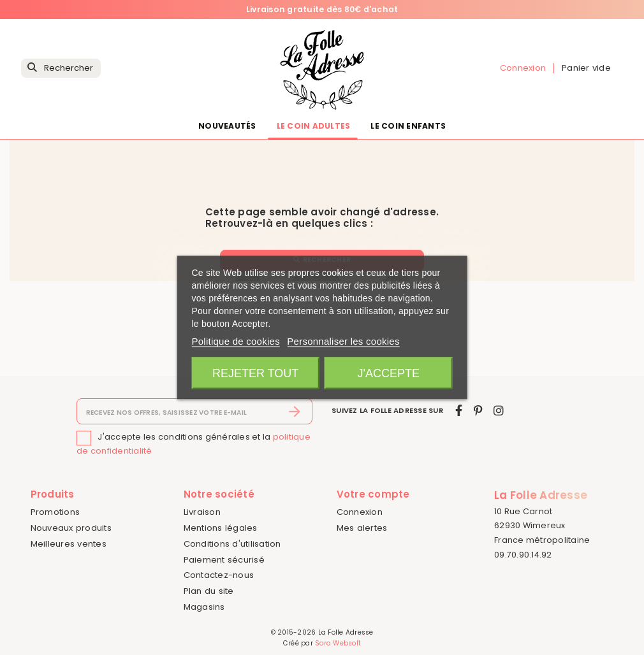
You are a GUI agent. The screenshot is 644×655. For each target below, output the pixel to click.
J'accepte (389, 373)
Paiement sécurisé (224, 560)
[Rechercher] (61, 68)
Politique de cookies (235, 341)
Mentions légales (221, 528)
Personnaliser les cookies (343, 341)
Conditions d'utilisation (232, 544)
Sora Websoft (338, 643)
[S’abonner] (295, 412)
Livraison (202, 512)
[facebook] (459, 411)
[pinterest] (478, 411)
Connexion (360, 512)
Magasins (204, 607)
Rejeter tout (255, 373)
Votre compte (373, 494)
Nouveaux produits (71, 528)
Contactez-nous (219, 575)
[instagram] (499, 411)
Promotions (55, 512)
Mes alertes (362, 528)
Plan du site (209, 591)
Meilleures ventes (69, 544)
